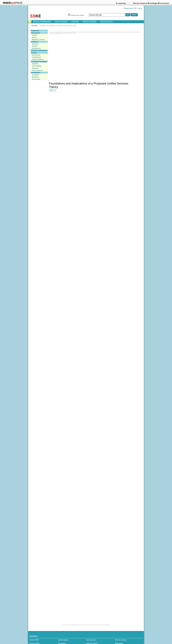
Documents (36, 33)
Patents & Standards (39, 51)
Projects (35, 42)
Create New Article (77, 15)
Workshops (36, 55)
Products (35, 68)
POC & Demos (37, 70)
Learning (75, 22)
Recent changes (121, 640)
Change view (128, 8)
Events (34, 53)
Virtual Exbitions (38, 59)
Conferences (37, 57)
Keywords (35, 31)
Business (35, 77)
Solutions (35, 64)
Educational (36, 48)
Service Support (61, 22)
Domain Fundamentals (42, 22)
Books (34, 37)
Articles (35, 35)
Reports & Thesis (38, 39)
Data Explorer (91, 640)
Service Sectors (107, 22)
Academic (36, 75)
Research (35, 44)
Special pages (63, 640)
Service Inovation (89, 22)
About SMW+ (34, 640)
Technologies (37, 66)
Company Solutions (39, 62)
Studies (35, 46)
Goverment (36, 79)
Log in (140, 8)
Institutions (36, 73)
